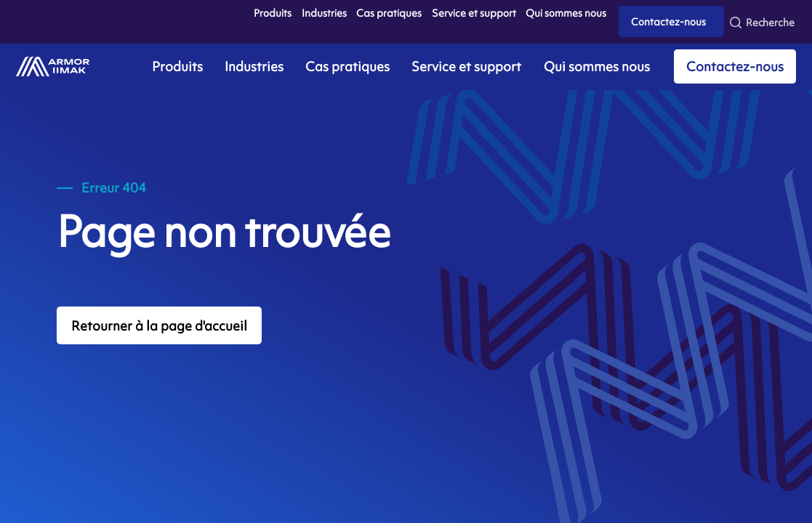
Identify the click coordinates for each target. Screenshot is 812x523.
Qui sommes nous (566, 13)
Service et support (474, 13)
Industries (324, 13)
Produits (273, 13)
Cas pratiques (389, 13)
